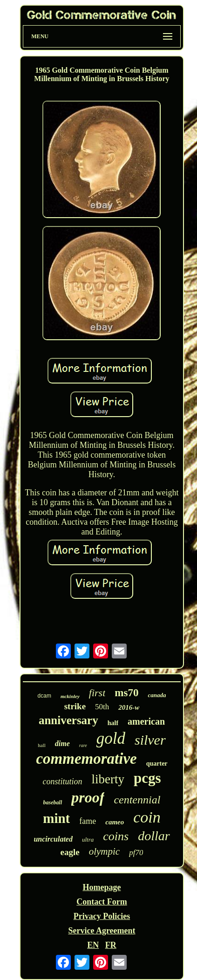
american (146, 721)
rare (83, 745)
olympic (104, 851)
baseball (53, 802)
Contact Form (102, 902)
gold (111, 738)
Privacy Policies (102, 916)
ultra (88, 840)
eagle (70, 852)
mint (56, 818)
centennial (137, 800)
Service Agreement (102, 931)
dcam (44, 696)
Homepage (102, 887)
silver (150, 740)
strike (75, 706)
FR (111, 945)
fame (88, 821)
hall (42, 745)
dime (62, 744)
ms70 (126, 693)
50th (102, 707)
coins (116, 836)
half (113, 723)
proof (88, 797)
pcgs (147, 778)
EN (93, 945)
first (97, 693)
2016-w (129, 707)
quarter (157, 764)
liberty (108, 779)
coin (147, 817)
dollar (154, 836)
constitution (62, 781)
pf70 (136, 853)
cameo (115, 822)
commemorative (86, 759)
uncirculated (53, 839)
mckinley (70, 696)
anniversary (68, 720)
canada (157, 695)
